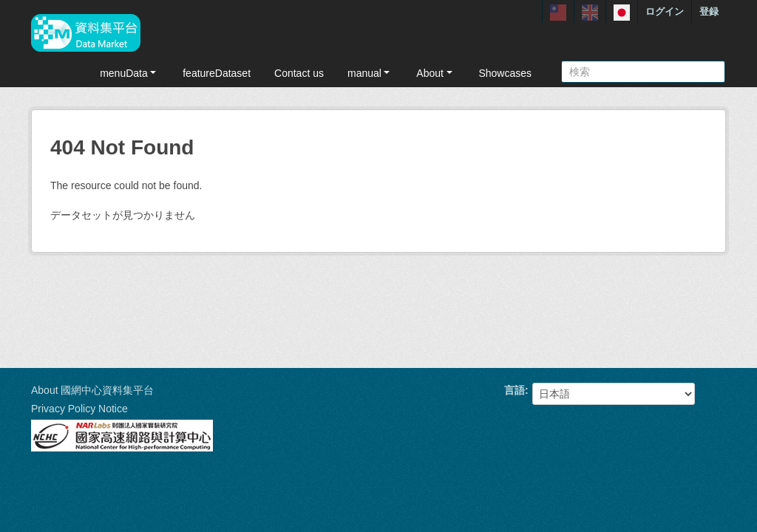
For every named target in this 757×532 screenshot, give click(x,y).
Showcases (505, 73)
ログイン (665, 11)
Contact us (299, 73)
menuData (129, 73)
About (435, 73)
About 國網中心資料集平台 (92, 390)
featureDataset (217, 73)
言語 (515, 390)
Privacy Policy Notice (79, 409)
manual (370, 73)
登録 (709, 11)
